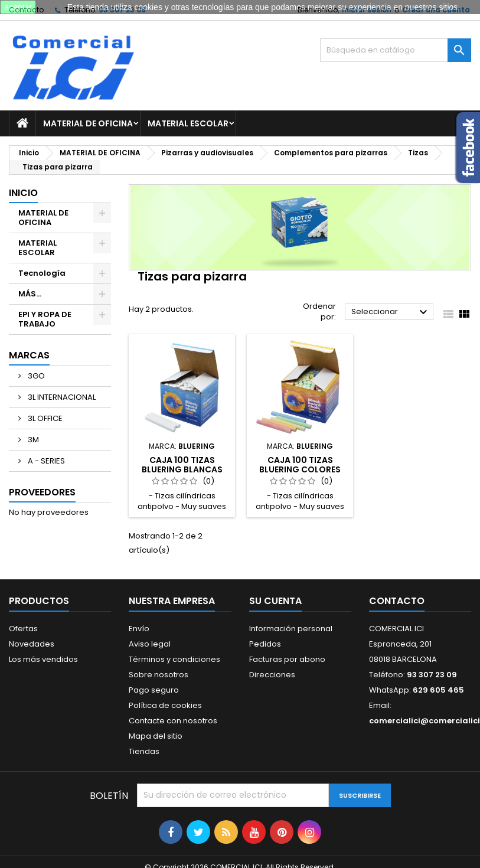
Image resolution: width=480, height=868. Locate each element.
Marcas (29, 355)
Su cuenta (275, 601)
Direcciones (272, 675)
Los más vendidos (43, 659)
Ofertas (23, 629)
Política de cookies (165, 705)
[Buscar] (396, 50)
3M (32, 440)
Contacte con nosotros (173, 721)
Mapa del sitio (156, 736)
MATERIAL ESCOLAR (188, 123)
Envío (139, 629)
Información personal (291, 629)
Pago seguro (154, 690)
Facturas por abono (287, 659)
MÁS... (30, 294)
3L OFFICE (44, 418)
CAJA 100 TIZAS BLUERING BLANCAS (182, 465)
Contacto (397, 601)
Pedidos (265, 644)
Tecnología (42, 273)
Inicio (23, 193)
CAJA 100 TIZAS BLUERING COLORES (300, 465)
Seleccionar (391, 312)
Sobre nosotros (159, 675)
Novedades (32, 644)
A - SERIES (45, 461)
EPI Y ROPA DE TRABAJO (45, 319)
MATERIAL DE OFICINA (88, 123)
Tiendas (144, 751)
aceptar (18, 7)
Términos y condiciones (174, 659)
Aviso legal (150, 644)
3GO (35, 376)
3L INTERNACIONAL (61, 397)
